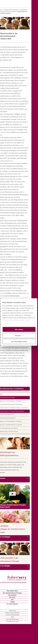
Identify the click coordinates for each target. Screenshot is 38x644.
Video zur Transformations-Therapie (17, 401)
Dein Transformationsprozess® (13, 418)
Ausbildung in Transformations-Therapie (16, 421)
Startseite (6, 10)
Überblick (6, 394)
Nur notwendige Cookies (19, 342)
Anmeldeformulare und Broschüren (14, 431)
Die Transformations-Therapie (13, 11)
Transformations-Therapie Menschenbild (18, 411)
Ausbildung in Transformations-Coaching (16, 425)
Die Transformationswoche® (12, 415)
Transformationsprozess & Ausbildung (22, 10)
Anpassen (19, 335)
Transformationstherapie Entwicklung (17, 404)
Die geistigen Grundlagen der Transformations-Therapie (18, 529)
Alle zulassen (19, 329)
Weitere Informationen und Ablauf (14, 428)
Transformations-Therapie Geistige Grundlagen (20, 408)
